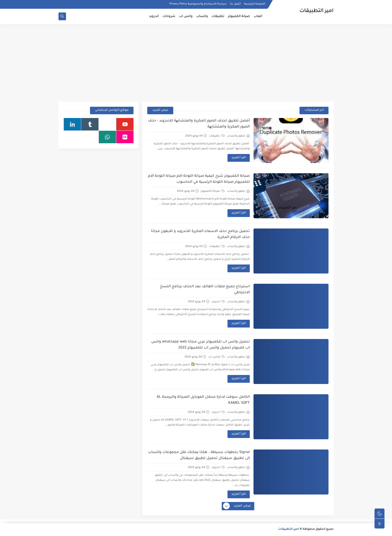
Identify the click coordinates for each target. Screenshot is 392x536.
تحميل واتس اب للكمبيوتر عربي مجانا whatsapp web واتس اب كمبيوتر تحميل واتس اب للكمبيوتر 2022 (200, 345)
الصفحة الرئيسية (255, 4)
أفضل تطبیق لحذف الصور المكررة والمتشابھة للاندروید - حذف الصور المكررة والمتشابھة (199, 124)
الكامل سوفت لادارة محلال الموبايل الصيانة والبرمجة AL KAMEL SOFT (203, 400)
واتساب (202, 16)
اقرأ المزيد (239, 158)
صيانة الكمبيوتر (239, 16)
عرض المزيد (160, 110)
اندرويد (154, 16)
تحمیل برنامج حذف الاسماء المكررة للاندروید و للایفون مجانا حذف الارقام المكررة (200, 234)
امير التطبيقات (288, 529)
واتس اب (186, 16)
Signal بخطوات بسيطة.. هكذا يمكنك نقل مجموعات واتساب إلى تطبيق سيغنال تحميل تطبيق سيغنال (199, 455)
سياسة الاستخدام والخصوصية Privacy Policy (198, 4)
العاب (258, 16)
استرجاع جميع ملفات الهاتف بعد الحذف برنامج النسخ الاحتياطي (205, 290)
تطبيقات (218, 16)
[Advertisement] (196, 63)
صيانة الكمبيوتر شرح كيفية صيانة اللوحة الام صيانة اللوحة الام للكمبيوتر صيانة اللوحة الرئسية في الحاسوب (199, 179)
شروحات (169, 16)
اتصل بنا (235, 4)
